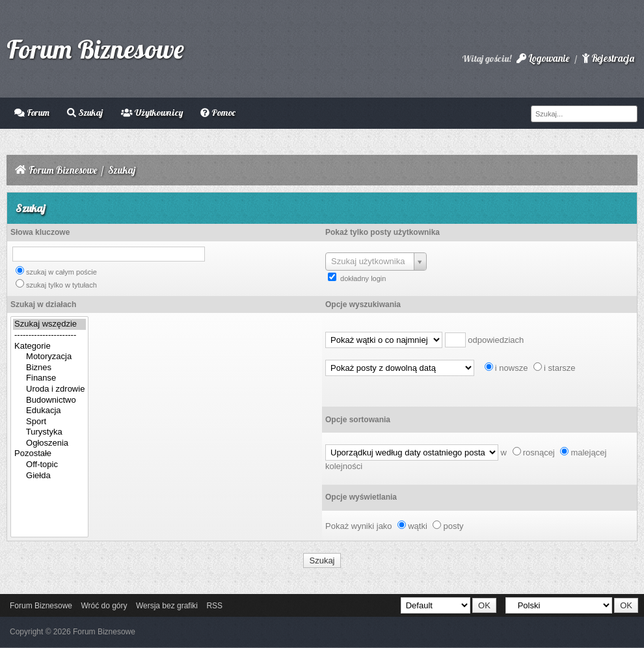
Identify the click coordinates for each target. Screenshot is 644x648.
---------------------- (49, 335)
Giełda (49, 476)
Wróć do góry (104, 606)
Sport (49, 422)
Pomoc (218, 113)
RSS (214, 606)
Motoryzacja (49, 357)
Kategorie (49, 346)
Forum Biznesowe (95, 49)
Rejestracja (608, 58)
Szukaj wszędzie (49, 324)
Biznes (49, 368)
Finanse (49, 378)
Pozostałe (49, 454)
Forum (32, 113)
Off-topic (49, 465)
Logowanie (543, 58)
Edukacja (49, 411)
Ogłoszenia (49, 443)
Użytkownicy (152, 113)
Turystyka (49, 432)
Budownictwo (49, 400)
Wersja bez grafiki (167, 606)
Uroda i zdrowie (49, 389)
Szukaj (85, 113)
